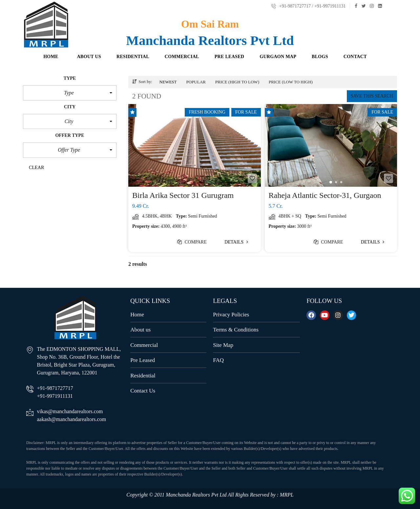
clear (36, 168)
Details (236, 242)
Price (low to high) (291, 82)
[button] (70, 93)
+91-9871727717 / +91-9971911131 (308, 6)
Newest (168, 82)
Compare (192, 242)
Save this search (372, 96)
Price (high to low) (237, 82)
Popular (196, 82)
